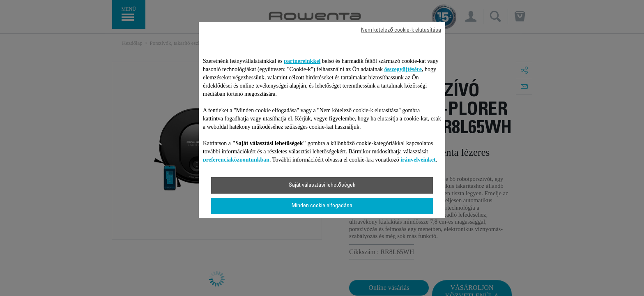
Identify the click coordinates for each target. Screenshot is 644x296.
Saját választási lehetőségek (322, 185)
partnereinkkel (302, 61)
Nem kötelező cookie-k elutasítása (401, 30)
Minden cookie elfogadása (322, 206)
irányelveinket (418, 160)
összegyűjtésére (403, 69)
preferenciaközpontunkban (236, 160)
